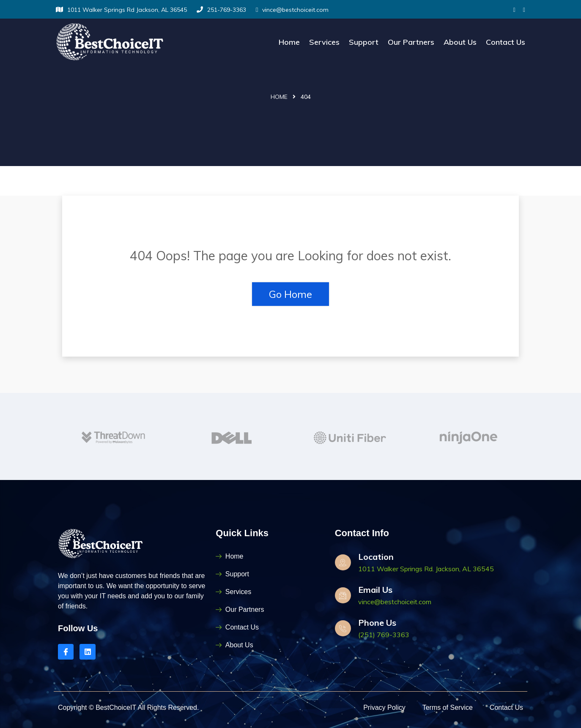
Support (364, 42)
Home (289, 42)
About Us (460, 42)
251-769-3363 (221, 10)
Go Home (290, 294)
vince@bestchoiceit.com (292, 10)
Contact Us (506, 42)
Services (324, 42)
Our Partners (411, 42)
